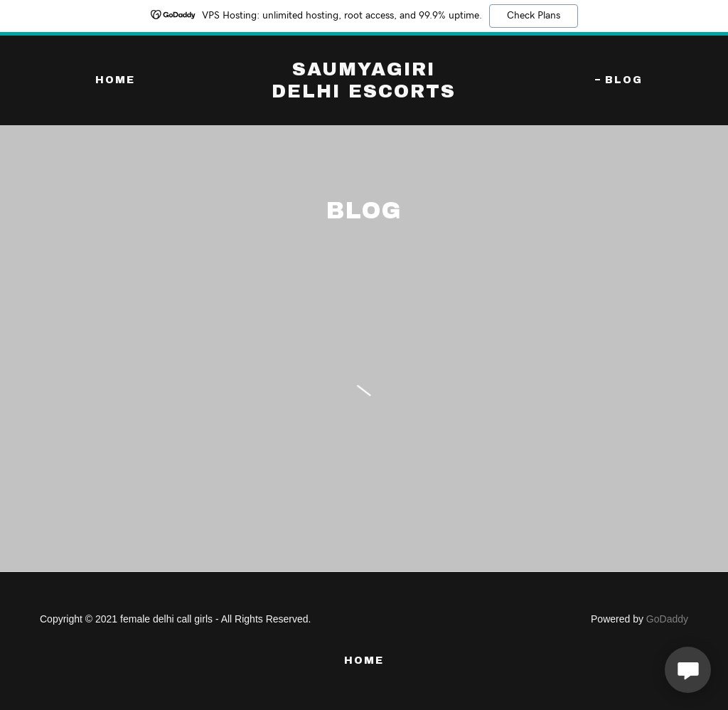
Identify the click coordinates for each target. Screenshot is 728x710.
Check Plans (534, 16)
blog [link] (624, 80)
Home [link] (115, 80)
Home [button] (364, 661)
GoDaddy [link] (667, 619)
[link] (364, 94)
